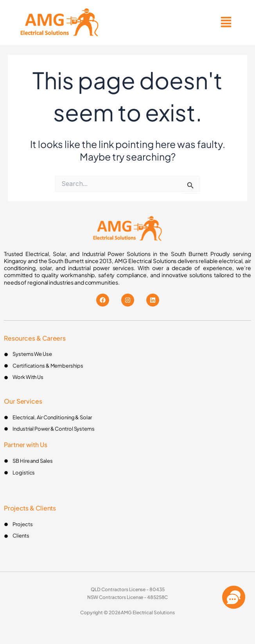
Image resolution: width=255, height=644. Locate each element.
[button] (226, 23)
